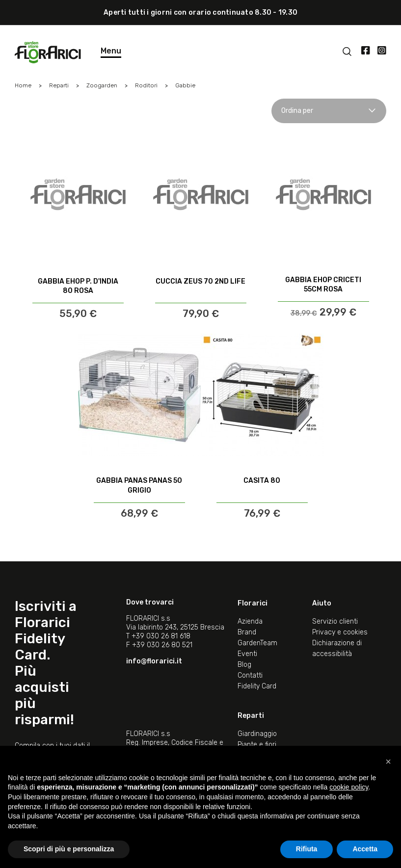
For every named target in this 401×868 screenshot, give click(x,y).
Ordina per (329, 111)
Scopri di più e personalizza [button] (69, 849)
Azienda (250, 621)
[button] (388, 762)
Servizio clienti (335, 621)
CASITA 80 (262, 481)
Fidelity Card (257, 686)
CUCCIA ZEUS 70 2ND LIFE (200, 281)
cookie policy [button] (349, 787)
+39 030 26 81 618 (161, 636)
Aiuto (322, 603)
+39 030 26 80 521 (162, 645)
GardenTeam (257, 643)
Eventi (247, 654)
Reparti (251, 716)
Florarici (253, 603)
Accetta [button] (365, 849)
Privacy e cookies (340, 632)
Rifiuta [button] (307, 849)
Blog (244, 665)
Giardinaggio (257, 734)
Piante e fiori (257, 745)
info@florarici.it (154, 661)
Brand (247, 632)
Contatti (250, 675)
